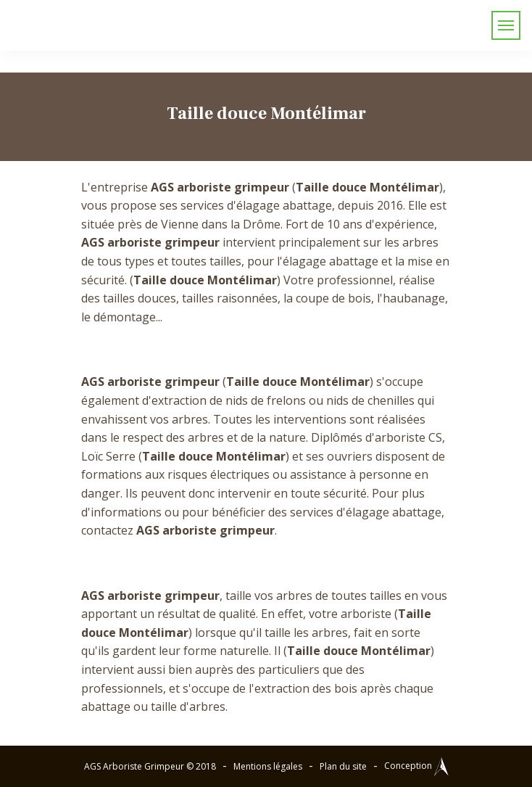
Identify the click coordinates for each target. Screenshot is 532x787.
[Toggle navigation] (506, 25)
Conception (416, 766)
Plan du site (343, 766)
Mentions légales (268, 766)
